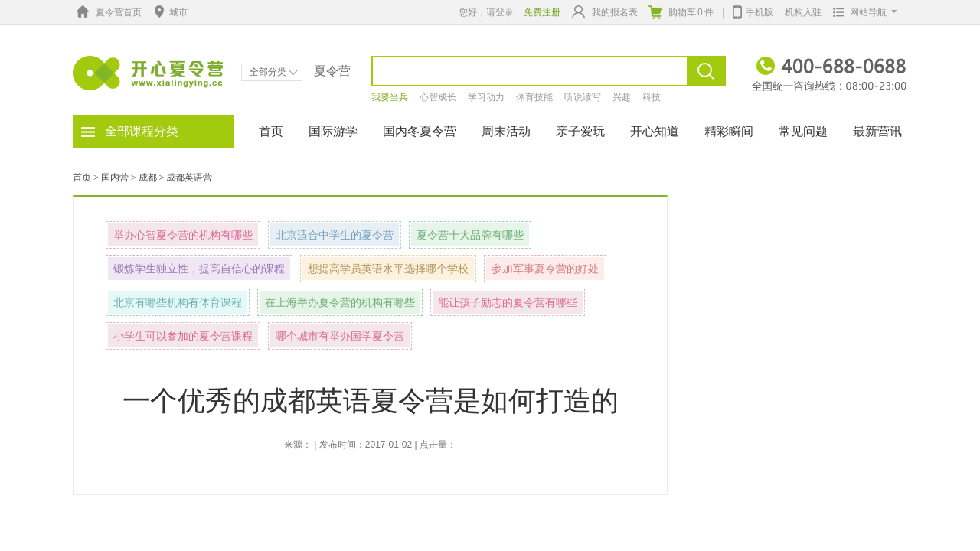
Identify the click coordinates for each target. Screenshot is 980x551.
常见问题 (803, 131)
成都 (148, 178)
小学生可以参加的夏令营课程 (183, 336)
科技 (652, 97)
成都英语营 (189, 178)
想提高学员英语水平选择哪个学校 (388, 269)
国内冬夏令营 (420, 131)
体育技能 (534, 97)
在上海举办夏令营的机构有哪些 (340, 302)
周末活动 (506, 131)
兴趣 (622, 97)
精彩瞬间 (729, 131)
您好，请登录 (486, 12)
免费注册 (542, 12)
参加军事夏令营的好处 (545, 269)
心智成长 (438, 97)
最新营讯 (877, 131)
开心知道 (655, 131)
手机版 (753, 11)
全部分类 (274, 72)
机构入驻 (803, 12)
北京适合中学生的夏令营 (335, 235)
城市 (169, 12)
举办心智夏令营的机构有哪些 (183, 235)
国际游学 (333, 131)
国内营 (115, 178)
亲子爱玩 (580, 131)
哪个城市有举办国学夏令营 (340, 336)
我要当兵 (390, 97)
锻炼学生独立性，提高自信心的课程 (199, 269)
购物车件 (681, 12)
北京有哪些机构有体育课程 (178, 302)
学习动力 (486, 97)
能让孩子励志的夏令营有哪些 (508, 302)
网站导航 (862, 12)
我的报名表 (605, 12)
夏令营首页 (107, 12)
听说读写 (583, 97)
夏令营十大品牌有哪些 (470, 235)
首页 (271, 131)
